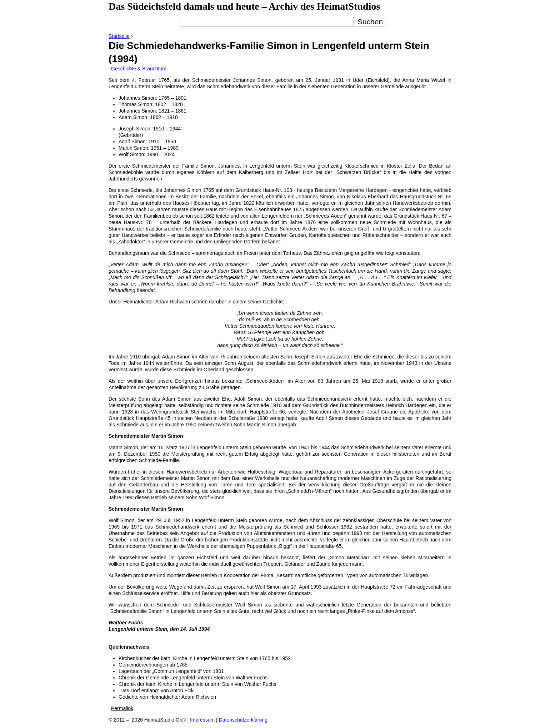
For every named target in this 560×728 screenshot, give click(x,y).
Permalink (122, 708)
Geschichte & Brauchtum (139, 69)
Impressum (202, 720)
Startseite (119, 36)
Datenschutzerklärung (243, 720)
